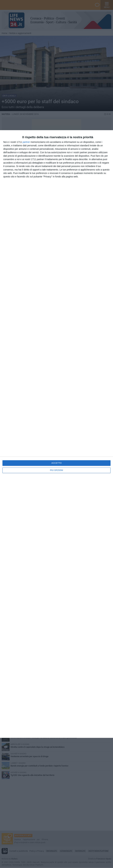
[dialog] (56, 434)
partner (26, 142)
